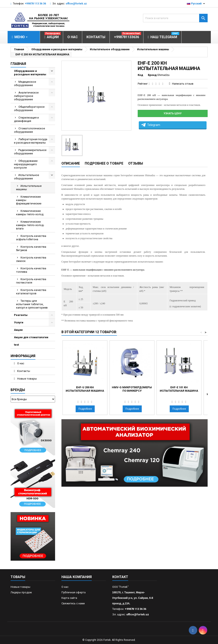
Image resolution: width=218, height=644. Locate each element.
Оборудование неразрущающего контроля (26, 164)
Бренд (152, 75)
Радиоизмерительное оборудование (30, 152)
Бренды (18, 390)
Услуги (19, 322)
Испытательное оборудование (26, 177)
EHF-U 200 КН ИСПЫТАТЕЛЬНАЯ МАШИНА (85, 389)
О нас (20, 363)
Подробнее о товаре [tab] (104, 163)
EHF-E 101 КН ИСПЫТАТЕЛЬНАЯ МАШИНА (179, 389)
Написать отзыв (183, 84)
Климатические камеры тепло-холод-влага (30, 225)
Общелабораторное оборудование (29, 108)
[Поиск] (175, 18)
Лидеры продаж (21, 592)
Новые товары (27, 379)
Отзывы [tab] (136, 163)
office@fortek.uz (76, 4)
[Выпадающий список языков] (196, 4)
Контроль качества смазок (31, 259)
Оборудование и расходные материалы (30, 73)
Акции (18, 330)
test (16, 345)
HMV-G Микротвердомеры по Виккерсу (132, 389)
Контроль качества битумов (31, 248)
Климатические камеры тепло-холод (30, 213)
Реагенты (21, 315)
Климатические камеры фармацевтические (29, 200)
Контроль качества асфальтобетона (31, 238)
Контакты (23, 371)
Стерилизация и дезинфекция (26, 119)
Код (140, 75)
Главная (18, 64)
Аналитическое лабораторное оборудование (26, 96)
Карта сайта (69, 598)
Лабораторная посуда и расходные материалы (31, 141)
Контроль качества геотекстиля (31, 281)
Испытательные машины (29, 188)
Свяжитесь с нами (73, 603)
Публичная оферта (74, 592)
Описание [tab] (71, 163)
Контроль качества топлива (31, 270)
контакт (120, 577)
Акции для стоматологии (31, 337)
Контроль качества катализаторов (31, 292)
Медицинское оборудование (25, 83)
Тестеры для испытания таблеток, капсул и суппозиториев (32, 304)
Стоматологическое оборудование (29, 130)
